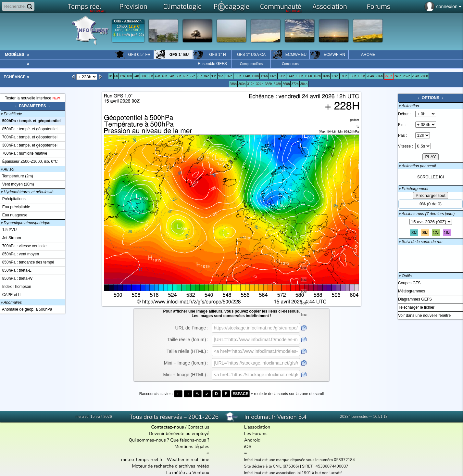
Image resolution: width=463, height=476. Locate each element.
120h (255, 76)
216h (379, 76)
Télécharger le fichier (416, 307)
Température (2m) (17, 176)
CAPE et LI (11, 295)
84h (207, 76)
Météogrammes (412, 291)
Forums (379, 7)
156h (308, 76)
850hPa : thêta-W (16, 278)
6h (116, 76)
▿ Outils (405, 276)
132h (273, 76)
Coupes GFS (409, 283)
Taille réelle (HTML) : (188, 351)
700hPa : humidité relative (24, 153)
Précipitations (13, 199)
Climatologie (182, 7)
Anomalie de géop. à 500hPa (26, 309)
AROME (368, 55)
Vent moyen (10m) (17, 184)
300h (242, 84)
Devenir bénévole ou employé (179, 434)
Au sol (7, 169)
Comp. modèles (251, 64)
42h (157, 76)
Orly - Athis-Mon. (128, 21)
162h (317, 76)
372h (295, 84)
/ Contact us (180, 427)
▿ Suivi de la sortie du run (421, 242)
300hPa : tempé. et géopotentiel (29, 145)
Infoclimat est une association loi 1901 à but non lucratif (293, 473)
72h (193, 76)
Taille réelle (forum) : (188, 340)
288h (233, 84)
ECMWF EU (289, 55)
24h (136, 76)
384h (304, 84)
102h (229, 76)
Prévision (133, 7)
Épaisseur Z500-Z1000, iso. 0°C (29, 161)
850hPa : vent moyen (19, 254)
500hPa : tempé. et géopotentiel (30, 121)
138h (282, 76)
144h (291, 76)
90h (214, 76)
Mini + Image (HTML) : (186, 375)
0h (111, 76)
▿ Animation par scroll (417, 166)
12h (122, 76)
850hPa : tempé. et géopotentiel (29, 129)
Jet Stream (11, 238)
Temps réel (87, 8)
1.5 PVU (8, 230)
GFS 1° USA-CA (251, 55)
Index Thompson (16, 287)
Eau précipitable (15, 207)
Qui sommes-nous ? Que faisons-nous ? (169, 440)
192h (361, 76)
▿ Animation (409, 106)
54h (172, 76)
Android (252, 440)
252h (407, 76)
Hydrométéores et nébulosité (27, 192)
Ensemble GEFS (212, 64)
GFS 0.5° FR (133, 55)
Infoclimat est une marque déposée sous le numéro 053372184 (300, 460)
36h (150, 76)
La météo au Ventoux (188, 473)
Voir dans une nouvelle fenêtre (424, 315)
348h (277, 84)
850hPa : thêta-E (16, 270)
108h (238, 76)
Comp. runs (290, 64)
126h (264, 76)
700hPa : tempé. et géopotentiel (29, 137)
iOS (248, 447)
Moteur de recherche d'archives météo (170, 466)
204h (370, 76)
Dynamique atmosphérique (25, 223)
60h (178, 76)
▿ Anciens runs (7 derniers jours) (427, 214)
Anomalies (11, 302)
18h (129, 76)
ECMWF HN (327, 55)
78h (200, 76)
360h (286, 84)
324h (259, 84)
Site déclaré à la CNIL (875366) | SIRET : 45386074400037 (296, 466)
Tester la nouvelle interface (32, 98)
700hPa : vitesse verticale (23, 246)
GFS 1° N (209, 55)
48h (164, 76)
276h (424, 76)
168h (326, 76)
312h (251, 84)
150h (299, 76)
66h (186, 76)
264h (416, 76)
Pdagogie (231, 6)
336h (269, 84)
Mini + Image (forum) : (186, 363)
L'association (257, 427)
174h (335, 76)
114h (246, 76)
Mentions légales (192, 447)
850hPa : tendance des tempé (27, 262)
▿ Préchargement (413, 189)
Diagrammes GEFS (415, 299)
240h (398, 76)
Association (330, 7)
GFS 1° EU (171, 55)
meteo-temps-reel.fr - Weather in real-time (165, 460)
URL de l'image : (192, 328)
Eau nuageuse (14, 215)
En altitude (11, 114)
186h (353, 76)
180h (344, 76)
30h (143, 76)
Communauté (281, 8)
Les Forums (256, 434)
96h (221, 76)
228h (389, 76)
